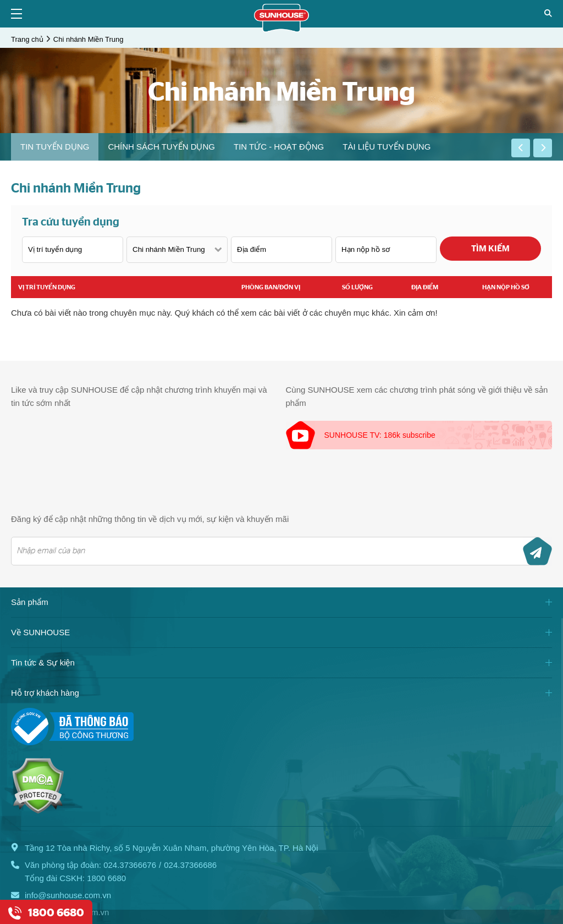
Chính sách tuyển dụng (161, 147)
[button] (521, 148)
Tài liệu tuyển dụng (387, 147)
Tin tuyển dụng (55, 147)
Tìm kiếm (490, 249)
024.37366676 (130, 865)
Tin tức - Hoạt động (279, 147)
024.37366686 (190, 865)
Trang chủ (27, 39)
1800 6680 (106, 878)
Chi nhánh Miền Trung (89, 39)
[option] (55, 147)
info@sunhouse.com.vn (68, 895)
